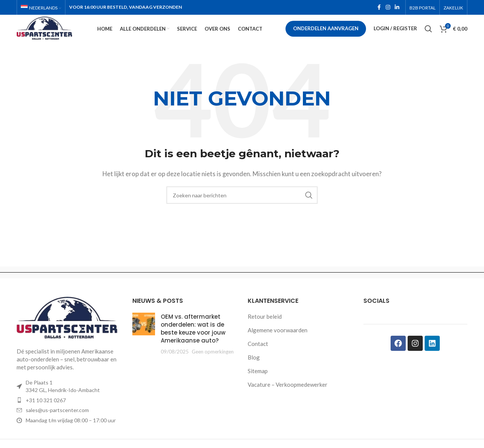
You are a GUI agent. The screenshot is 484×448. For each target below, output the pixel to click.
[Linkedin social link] (397, 8)
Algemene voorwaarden (278, 343)
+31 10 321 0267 (46, 413)
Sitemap (258, 384)
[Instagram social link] (388, 8)
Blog (254, 370)
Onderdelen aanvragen (326, 36)
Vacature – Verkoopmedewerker (288, 398)
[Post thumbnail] (144, 347)
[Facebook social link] (379, 8)
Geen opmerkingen (213, 365)
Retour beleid (265, 330)
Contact (258, 357)
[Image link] (69, 331)
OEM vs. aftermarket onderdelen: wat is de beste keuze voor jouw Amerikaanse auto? (193, 342)
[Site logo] (60, 35)
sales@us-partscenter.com (57, 423)
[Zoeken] (428, 36)
